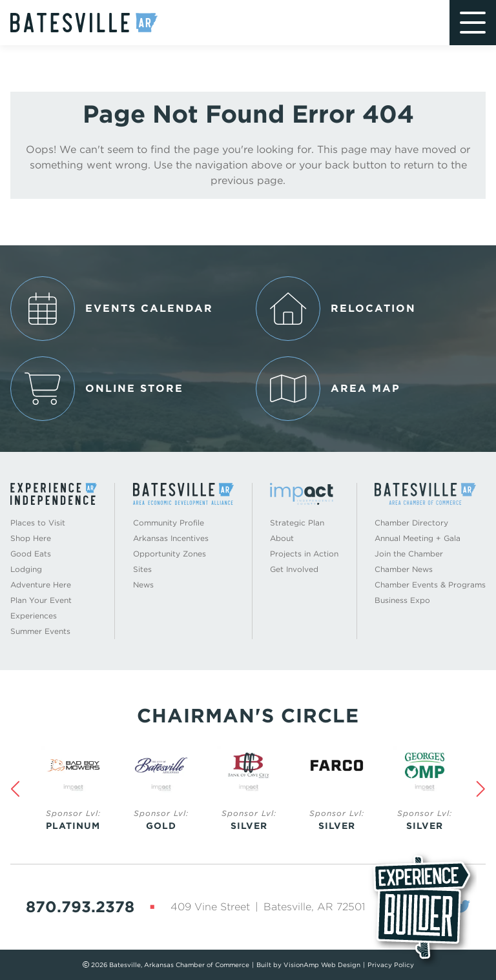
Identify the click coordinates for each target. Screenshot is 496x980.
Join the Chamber (409, 554)
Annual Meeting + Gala (418, 538)
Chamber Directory (411, 523)
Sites (142, 569)
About (282, 538)
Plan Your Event (41, 600)
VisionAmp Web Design (322, 965)
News (143, 585)
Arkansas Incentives (171, 538)
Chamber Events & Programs (430, 585)
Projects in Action (304, 554)
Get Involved (294, 569)
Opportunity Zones (170, 554)
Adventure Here (41, 585)
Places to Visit (38, 523)
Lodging (26, 569)
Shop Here (31, 538)
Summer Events (40, 631)
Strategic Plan (297, 523)
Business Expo (402, 600)
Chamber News (404, 569)
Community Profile (169, 523)
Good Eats (31, 554)
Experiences (34, 616)
